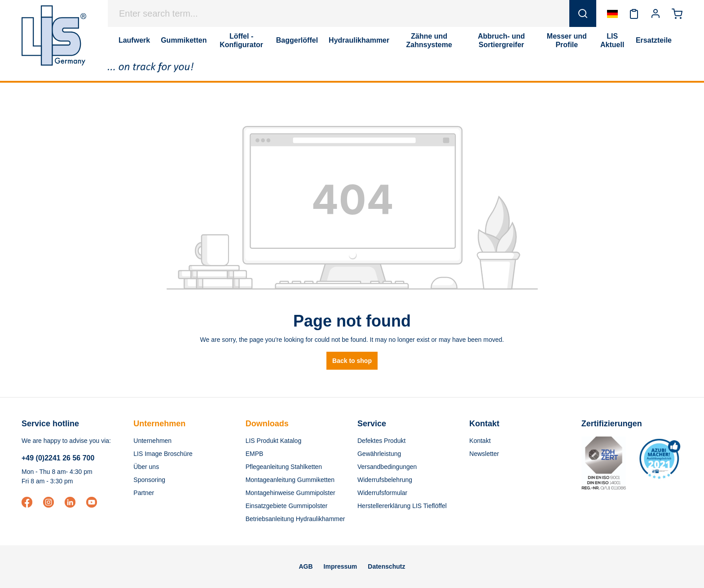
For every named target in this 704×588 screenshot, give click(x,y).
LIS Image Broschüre (163, 454)
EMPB (255, 454)
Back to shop (352, 361)
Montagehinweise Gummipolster (290, 493)
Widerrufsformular (382, 493)
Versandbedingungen (387, 467)
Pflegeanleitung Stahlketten (284, 467)
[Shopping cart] (677, 13)
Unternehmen (159, 424)
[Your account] (656, 13)
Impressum (341, 566)
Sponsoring (149, 480)
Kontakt (480, 441)
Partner (144, 493)
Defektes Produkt (381, 441)
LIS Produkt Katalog (274, 441)
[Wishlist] (634, 13)
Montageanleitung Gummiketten (290, 480)
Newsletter (484, 454)
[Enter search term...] (339, 13)
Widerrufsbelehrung (385, 480)
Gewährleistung (379, 454)
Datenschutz (386, 566)
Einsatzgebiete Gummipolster (287, 506)
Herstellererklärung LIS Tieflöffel (402, 506)
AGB (306, 566)
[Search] (583, 13)
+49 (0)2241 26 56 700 (58, 458)
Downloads (267, 424)
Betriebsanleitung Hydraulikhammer (295, 519)
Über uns (146, 467)
